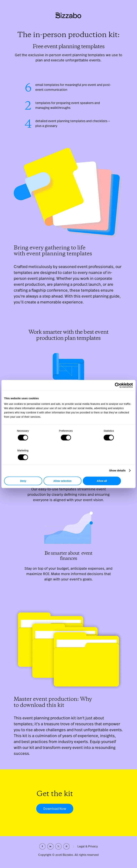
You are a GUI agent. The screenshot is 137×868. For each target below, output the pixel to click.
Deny (25, 471)
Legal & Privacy (88, 849)
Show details (117, 461)
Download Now (55, 811)
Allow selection (68, 471)
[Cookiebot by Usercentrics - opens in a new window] (117, 395)
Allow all (112, 471)
